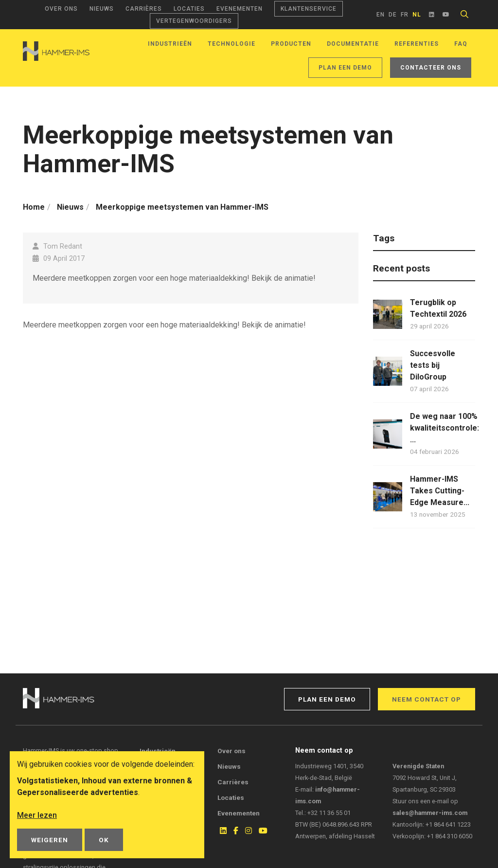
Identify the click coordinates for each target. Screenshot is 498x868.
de (393, 15)
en (381, 15)
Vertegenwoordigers (194, 21)
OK (104, 840)
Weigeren (50, 840)
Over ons (61, 9)
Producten (291, 44)
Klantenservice (309, 9)
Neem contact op (427, 699)
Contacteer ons (431, 68)
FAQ (461, 44)
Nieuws (102, 9)
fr (405, 15)
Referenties (417, 44)
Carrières (144, 9)
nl (417, 15)
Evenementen (240, 9)
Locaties (189, 9)
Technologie (231, 44)
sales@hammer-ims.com (430, 813)
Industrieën (170, 44)
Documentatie (353, 44)
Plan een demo (345, 68)
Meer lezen (37, 815)
